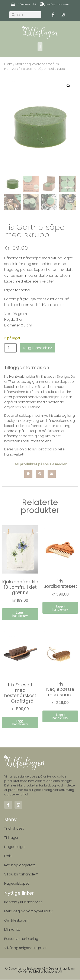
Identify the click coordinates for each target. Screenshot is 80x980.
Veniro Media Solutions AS (42, 972)
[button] (40, 47)
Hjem (8, 64)
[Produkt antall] (10, 348)
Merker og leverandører (34, 64)
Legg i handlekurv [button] (20, 614)
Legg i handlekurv (37, 348)
